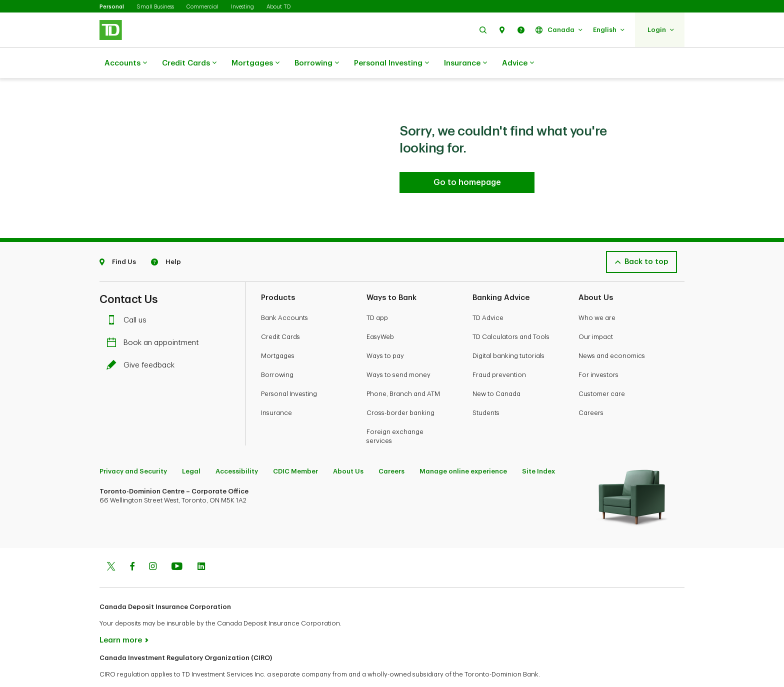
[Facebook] (132, 542)
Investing (242, 7)
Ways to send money (398, 350)
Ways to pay (385, 331)
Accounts (126, 63)
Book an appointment (155, 318)
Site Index (538, 446)
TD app (377, 293)
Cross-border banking (400, 388)
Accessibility (237, 446)
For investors (598, 350)
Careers (591, 388)
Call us (129, 295)
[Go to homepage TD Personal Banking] (467, 157)
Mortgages (255, 63)
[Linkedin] (201, 542)
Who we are (597, 293)
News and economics (612, 331)
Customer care (602, 369)
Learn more (121, 615)
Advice (518, 63)
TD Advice (488, 293)
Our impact (596, 312)
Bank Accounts (284, 293)
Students (486, 388)
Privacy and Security (133, 446)
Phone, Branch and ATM (403, 369)
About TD (278, 7)
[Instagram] (153, 542)
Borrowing (317, 63)
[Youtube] (177, 542)
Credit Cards (189, 63)
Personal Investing (391, 63)
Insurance (465, 63)
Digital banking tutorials (508, 331)
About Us (348, 446)
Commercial (202, 7)
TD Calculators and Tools (511, 312)
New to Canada (496, 369)
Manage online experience (463, 446)
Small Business (155, 7)
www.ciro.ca (122, 666)
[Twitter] (111, 542)
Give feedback (143, 340)
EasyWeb (380, 312)
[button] (483, 30)
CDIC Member (295, 446)
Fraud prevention (499, 350)
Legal (191, 446)
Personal (112, 7)
